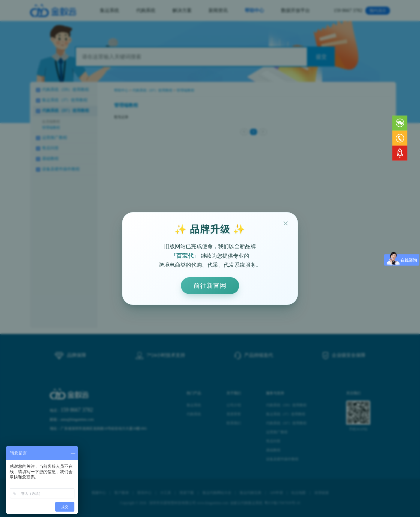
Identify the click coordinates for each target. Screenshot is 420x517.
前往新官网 (210, 286)
